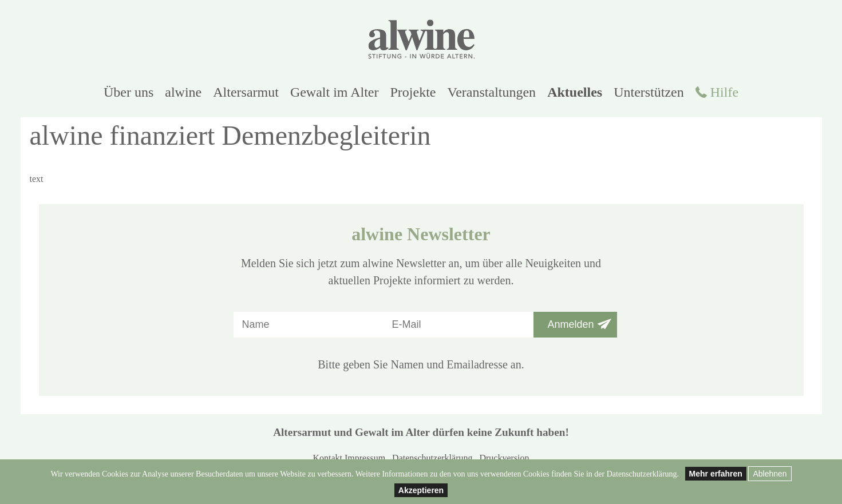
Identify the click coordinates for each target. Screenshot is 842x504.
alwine (183, 92)
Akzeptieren (421, 490)
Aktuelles (575, 92)
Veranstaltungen (492, 92)
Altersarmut (246, 92)
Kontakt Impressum (349, 458)
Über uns (129, 92)
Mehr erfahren (716, 474)
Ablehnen (770, 474)
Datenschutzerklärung (432, 458)
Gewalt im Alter (335, 92)
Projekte (413, 92)
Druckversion (504, 458)
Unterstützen (649, 92)
